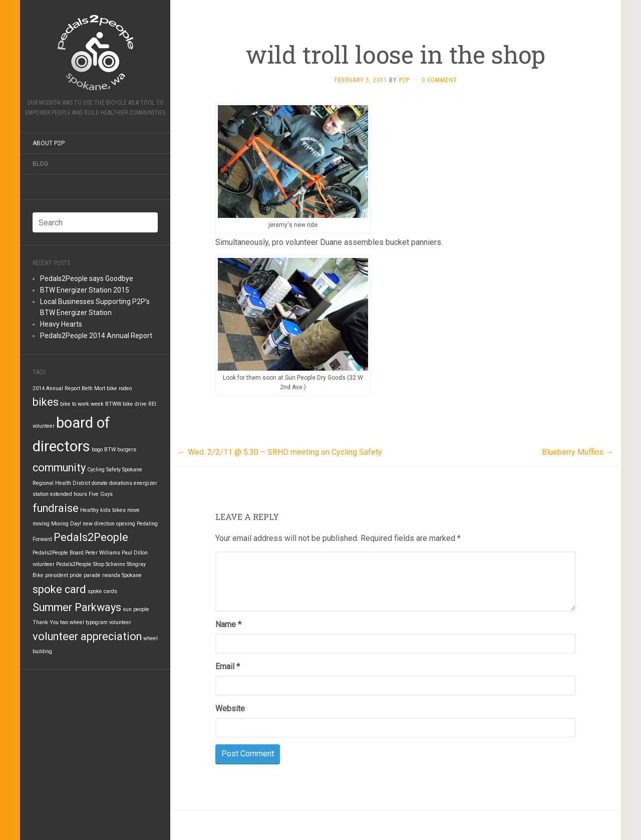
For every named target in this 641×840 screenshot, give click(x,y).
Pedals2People (91, 537)
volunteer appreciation (87, 636)
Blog (40, 164)
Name (228, 624)
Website (230, 709)
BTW (110, 450)
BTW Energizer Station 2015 (85, 290)
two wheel (72, 622)
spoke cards (102, 591)
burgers (127, 450)
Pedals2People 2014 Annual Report (96, 336)
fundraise (56, 508)
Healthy (89, 510)
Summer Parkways (77, 607)
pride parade (85, 575)
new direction (99, 524)
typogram (97, 622)
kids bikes (113, 510)
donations (121, 483)
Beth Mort (93, 388)
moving (41, 524)
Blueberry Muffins (578, 452)
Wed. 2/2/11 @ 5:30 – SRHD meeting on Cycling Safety (280, 452)
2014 (39, 388)
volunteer (120, 622)
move (133, 510)
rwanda (111, 575)
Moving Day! (66, 524)
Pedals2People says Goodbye (87, 278)
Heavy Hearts (61, 324)
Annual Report (63, 388)
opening (126, 524)
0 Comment (439, 80)
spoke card (59, 589)
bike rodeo (119, 388)
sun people (136, 609)
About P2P (49, 143)
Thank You (46, 622)
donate (100, 483)
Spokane (132, 575)
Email (228, 666)
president (57, 575)
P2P (404, 80)
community (59, 468)
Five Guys (101, 494)
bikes (46, 402)
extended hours (69, 494)
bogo (97, 450)
